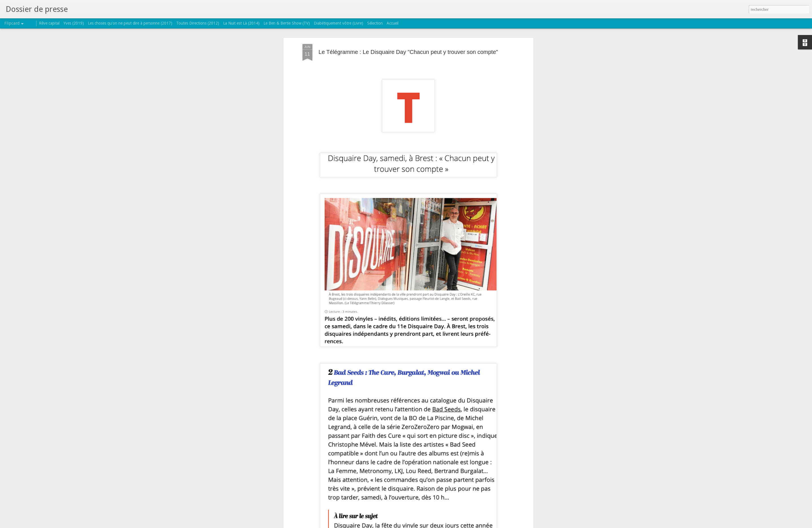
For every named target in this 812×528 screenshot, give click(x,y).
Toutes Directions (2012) (198, 23)
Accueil (393, 23)
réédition (430, 397)
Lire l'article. (314, 379)
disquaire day (379, 397)
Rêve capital (49, 23)
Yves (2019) (74, 23)
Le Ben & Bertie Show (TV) (287, 23)
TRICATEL (434, 390)
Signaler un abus (442, 525)
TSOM (491, 397)
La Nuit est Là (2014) (241, 23)
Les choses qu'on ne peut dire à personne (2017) (130, 23)
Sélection (375, 23)
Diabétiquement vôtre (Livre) (338, 23)
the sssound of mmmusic (462, 397)
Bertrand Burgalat (350, 397)
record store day (406, 397)
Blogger (424, 525)
